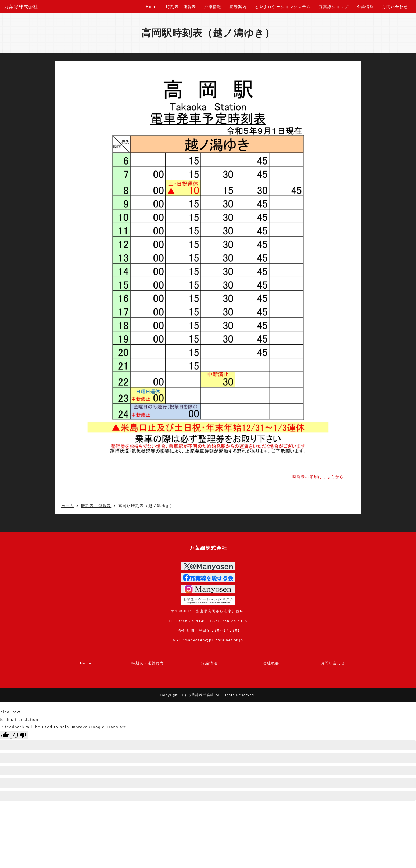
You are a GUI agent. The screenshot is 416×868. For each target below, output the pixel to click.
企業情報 (365, 7)
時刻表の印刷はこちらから (318, 477)
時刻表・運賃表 (181, 7)
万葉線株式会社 (21, 7)
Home (152, 7)
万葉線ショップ (334, 7)
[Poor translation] (20, 735)
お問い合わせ (395, 7)
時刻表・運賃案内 (148, 663)
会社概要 (271, 663)
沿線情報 (213, 7)
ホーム (68, 506)
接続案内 (238, 7)
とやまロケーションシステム (283, 7)
